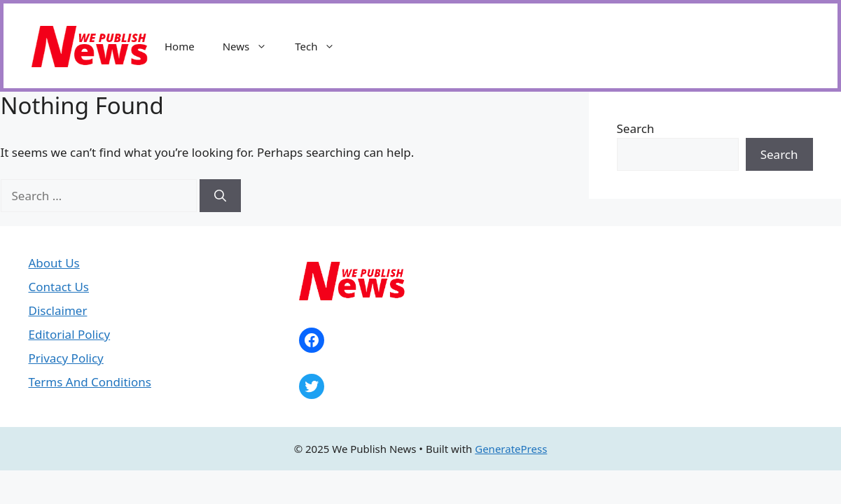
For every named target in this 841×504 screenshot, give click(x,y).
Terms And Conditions (90, 382)
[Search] (220, 196)
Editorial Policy (70, 334)
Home (180, 46)
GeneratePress (511, 449)
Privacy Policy (66, 358)
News (252, 46)
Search (636, 128)
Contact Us (59, 287)
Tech (322, 46)
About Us (54, 263)
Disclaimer (58, 310)
